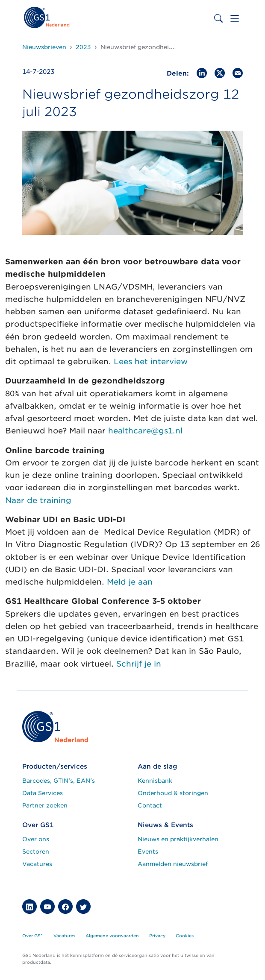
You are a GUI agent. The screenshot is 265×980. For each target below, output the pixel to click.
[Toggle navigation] (235, 18)
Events (148, 851)
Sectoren (36, 851)
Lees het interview (151, 361)
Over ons (36, 839)
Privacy (157, 936)
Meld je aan (130, 582)
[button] (29, 907)
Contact (150, 805)
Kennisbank (155, 781)
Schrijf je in (140, 664)
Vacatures (37, 864)
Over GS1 (33, 936)
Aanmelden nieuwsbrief (173, 864)
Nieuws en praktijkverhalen (178, 839)
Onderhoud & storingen (173, 793)
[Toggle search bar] (218, 18)
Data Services (43, 793)
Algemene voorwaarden (112, 936)
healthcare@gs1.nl (145, 431)
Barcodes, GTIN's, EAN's (59, 781)
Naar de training (38, 500)
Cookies (185, 936)
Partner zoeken (45, 805)
